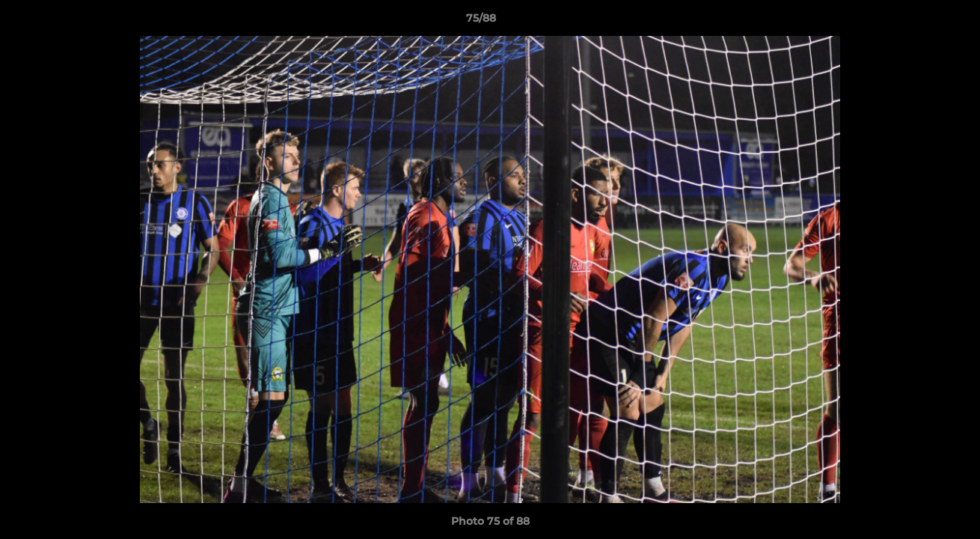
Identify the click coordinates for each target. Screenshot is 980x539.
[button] (917, 22)
